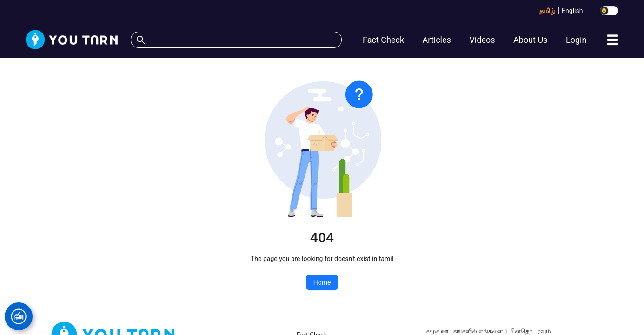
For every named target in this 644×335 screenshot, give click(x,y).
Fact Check (383, 40)
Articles (437, 40)
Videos (482, 40)
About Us (530, 40)
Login (576, 40)
